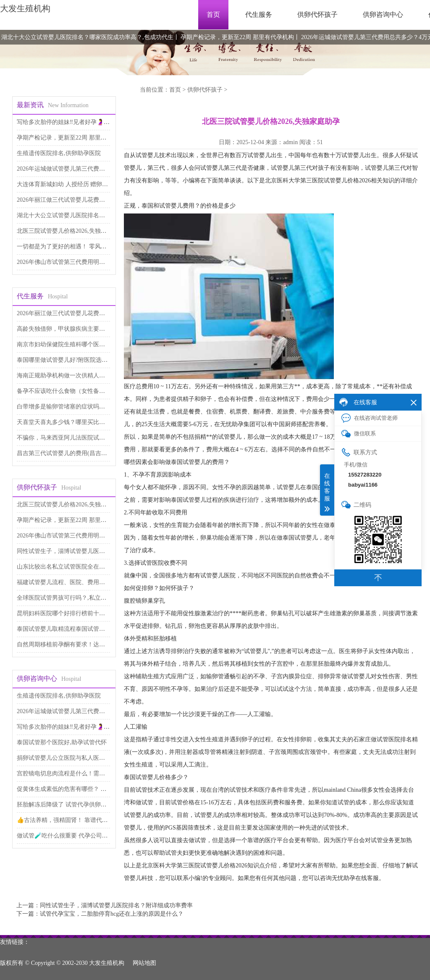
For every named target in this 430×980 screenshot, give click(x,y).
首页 (213, 14)
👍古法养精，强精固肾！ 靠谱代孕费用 (68, 820)
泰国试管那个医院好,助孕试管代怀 (62, 742)
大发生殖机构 (25, 8)
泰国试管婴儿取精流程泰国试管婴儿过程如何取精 (81, 629)
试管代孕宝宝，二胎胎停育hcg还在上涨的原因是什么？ (112, 914)
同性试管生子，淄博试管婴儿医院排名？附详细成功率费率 (93, 551)
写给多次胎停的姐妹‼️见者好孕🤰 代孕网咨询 (76, 122)
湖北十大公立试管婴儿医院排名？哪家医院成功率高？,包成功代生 (87, 37)
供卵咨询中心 (383, 14)
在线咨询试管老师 (370, 418)
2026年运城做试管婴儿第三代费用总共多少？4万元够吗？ (92, 169)
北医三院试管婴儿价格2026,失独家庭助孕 (71, 231)
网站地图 (144, 963)
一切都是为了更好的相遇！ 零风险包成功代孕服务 (82, 246)
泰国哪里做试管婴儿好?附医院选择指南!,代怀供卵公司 (87, 360)
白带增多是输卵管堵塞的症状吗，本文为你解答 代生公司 (91, 407)
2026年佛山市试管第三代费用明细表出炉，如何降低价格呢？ (96, 262)
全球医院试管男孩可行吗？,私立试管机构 (71, 598)
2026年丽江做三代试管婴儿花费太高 (64, 200)
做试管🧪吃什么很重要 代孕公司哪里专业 (71, 836)
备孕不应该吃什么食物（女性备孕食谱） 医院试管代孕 (88, 391)
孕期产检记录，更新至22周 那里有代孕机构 (237, 37)
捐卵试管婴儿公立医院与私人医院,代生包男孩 (76, 758)
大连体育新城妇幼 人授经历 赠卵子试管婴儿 (74, 184)
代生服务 (259, 14)
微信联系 (359, 434)
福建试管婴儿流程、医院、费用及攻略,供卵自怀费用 (85, 582)
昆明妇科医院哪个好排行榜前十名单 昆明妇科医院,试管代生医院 (101, 613)
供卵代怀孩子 (317, 14)
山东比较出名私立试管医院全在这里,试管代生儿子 (82, 567)
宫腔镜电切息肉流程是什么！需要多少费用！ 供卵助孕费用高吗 (100, 773)
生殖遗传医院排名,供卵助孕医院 (59, 153)
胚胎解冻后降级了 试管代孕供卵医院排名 (71, 805)
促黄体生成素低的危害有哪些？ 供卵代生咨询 (76, 789)
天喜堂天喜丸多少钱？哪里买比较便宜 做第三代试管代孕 (91, 422)
